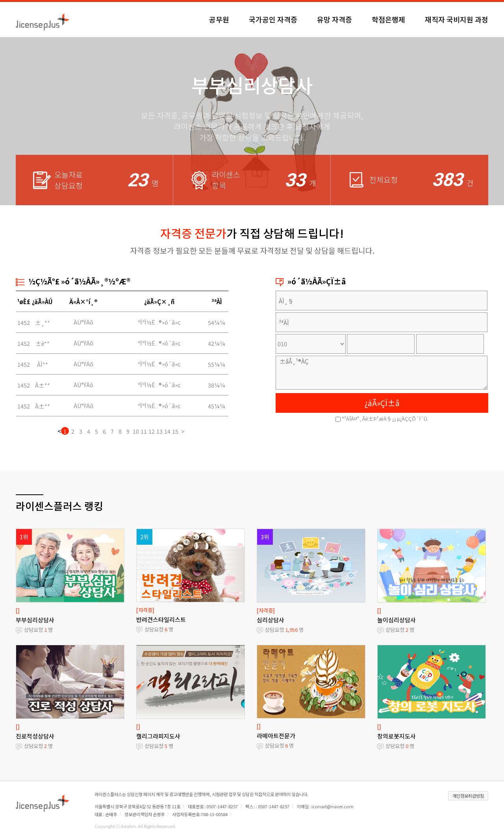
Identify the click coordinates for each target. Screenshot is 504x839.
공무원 (219, 19)
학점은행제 (388, 19)
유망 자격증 (334, 19)
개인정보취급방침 (468, 796)
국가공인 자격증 (273, 19)
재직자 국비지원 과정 (457, 19)
